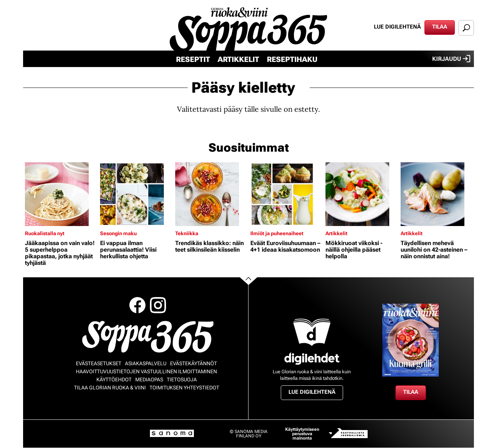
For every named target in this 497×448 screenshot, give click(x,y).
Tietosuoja (182, 379)
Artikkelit (238, 59)
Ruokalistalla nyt (45, 233)
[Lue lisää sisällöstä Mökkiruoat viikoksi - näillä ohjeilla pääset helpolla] (361, 194)
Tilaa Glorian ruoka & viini (110, 388)
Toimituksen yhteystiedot (184, 388)
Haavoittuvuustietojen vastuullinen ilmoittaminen (146, 371)
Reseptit (193, 59)
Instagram (158, 305)
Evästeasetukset (99, 363)
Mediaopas (149, 379)
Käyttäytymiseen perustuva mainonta (302, 434)
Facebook (137, 305)
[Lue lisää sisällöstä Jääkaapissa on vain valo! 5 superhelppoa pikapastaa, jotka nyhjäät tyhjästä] (61, 194)
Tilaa (440, 27)
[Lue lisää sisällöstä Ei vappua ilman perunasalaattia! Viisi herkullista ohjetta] (136, 194)
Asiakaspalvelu (146, 363)
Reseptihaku (292, 59)
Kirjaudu (451, 59)
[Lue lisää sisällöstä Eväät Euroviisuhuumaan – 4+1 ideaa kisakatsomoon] (286, 194)
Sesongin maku (118, 233)
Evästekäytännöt (194, 363)
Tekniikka (187, 233)
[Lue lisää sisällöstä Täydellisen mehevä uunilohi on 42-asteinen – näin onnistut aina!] (436, 194)
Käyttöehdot (114, 379)
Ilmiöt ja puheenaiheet (277, 233)
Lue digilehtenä (397, 27)
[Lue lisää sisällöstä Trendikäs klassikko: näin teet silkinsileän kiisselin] (211, 194)
